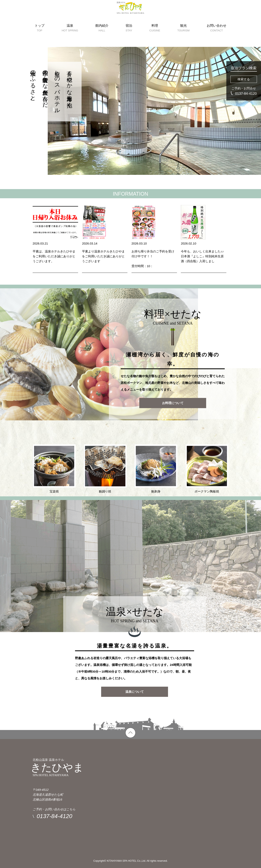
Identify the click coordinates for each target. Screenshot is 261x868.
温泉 (70, 39)
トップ (40, 39)
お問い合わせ (217, 39)
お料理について (173, 403)
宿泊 (129, 39)
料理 (155, 39)
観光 (184, 39)
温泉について (135, 692)
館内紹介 (102, 39)
